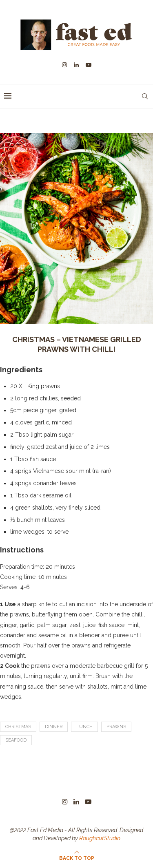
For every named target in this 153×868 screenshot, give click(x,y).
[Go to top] (77, 858)
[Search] (145, 96)
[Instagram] (64, 65)
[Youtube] (89, 65)
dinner (54, 727)
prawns (116, 727)
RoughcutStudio (100, 838)
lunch (84, 727)
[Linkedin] (76, 65)
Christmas (18, 727)
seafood (16, 740)
